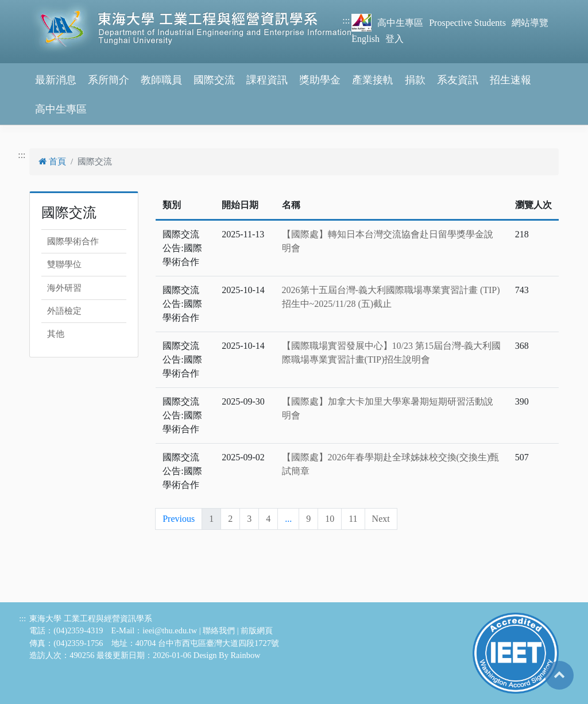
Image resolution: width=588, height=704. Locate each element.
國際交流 (214, 80)
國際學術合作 (73, 241)
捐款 (415, 80)
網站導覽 (530, 23)
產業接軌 (373, 80)
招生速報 (510, 80)
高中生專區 (400, 23)
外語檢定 (64, 311)
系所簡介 (109, 80)
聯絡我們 (219, 630)
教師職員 (161, 80)
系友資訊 (458, 80)
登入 (394, 39)
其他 (56, 334)
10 (330, 519)
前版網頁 (257, 630)
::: (346, 20)
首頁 (52, 161)
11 (353, 519)
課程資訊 (267, 80)
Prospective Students (467, 23)
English (365, 39)
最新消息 (56, 80)
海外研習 (64, 288)
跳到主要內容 (28, 7)
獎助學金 (320, 80)
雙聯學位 (64, 264)
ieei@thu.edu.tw (170, 630)
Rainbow (246, 655)
